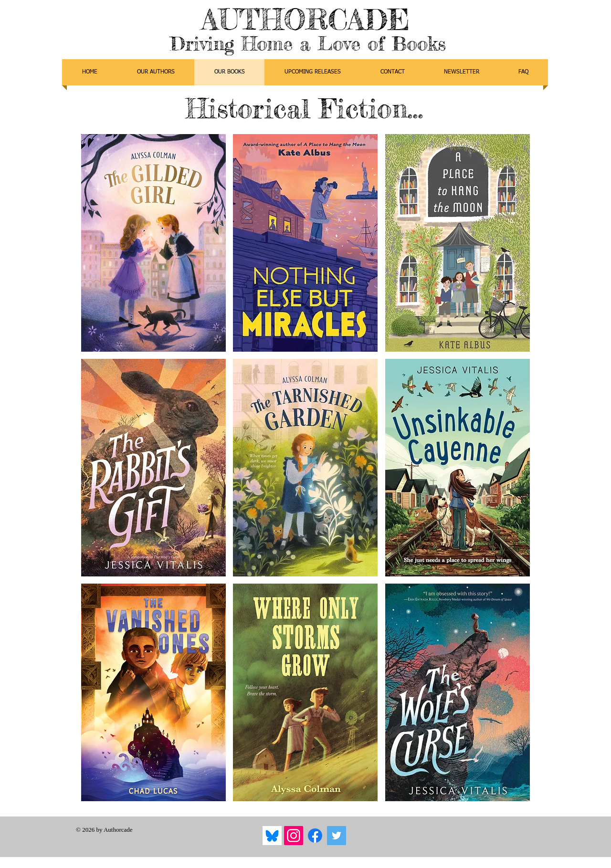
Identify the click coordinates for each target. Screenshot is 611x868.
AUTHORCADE (305, 19)
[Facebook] (315, 836)
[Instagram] (294, 836)
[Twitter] (337, 836)
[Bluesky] (272, 836)
